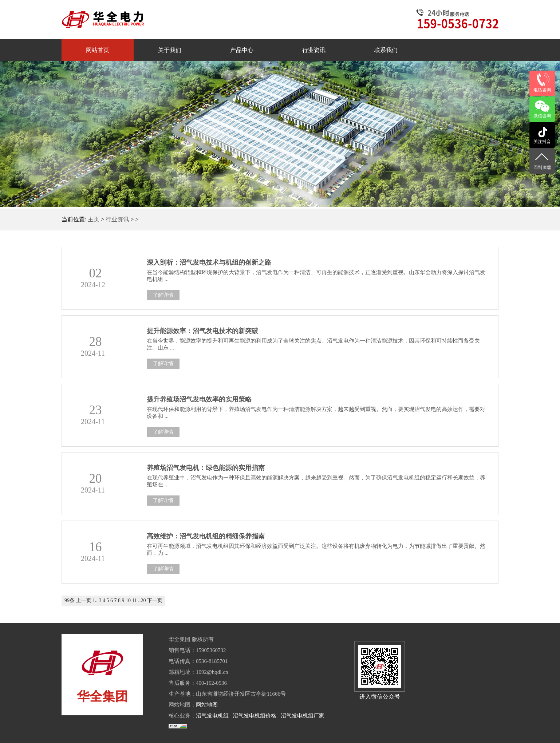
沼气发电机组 (212, 716)
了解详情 (163, 295)
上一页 (84, 600)
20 (143, 600)
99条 (70, 600)
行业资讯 (117, 219)
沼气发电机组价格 (255, 716)
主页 (94, 219)
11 (135, 600)
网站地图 (207, 705)
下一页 (155, 600)
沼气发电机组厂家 (303, 716)
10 (128, 600)
